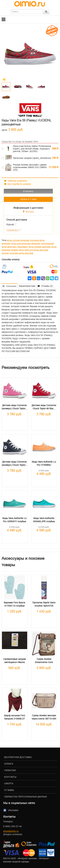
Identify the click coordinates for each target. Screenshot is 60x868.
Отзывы (9, 790)
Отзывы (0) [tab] (45, 286)
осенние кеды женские (22, 253)
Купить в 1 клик (28, 199)
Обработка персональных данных (26, 797)
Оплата (9, 764)
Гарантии (10, 770)
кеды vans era (26, 250)
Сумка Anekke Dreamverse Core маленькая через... (44, 662)
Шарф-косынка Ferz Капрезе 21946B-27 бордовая (15, 719)
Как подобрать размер (17, 184)
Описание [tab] (10, 286)
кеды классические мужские (26, 243)
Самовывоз (13, 230)
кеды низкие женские (40, 247)
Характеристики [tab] (27, 286)
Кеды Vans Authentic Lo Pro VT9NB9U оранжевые (44, 465)
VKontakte (13, 810)
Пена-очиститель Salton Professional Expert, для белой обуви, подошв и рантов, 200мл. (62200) (32, 149)
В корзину (28, 191)
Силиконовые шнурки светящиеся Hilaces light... (14, 662)
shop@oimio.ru (11, 831)
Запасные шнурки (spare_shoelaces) (32, 158)
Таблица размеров (15, 181)
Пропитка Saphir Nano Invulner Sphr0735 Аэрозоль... (44, 606)
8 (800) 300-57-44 (12, 826)
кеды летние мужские (18, 240)
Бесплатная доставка (18, 757)
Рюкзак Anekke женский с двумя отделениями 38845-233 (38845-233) (30, 167)
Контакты (10, 777)
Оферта (9, 783)
